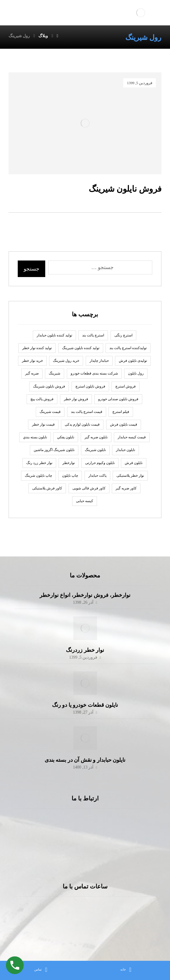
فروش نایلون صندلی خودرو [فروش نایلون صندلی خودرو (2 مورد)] (118, 399)
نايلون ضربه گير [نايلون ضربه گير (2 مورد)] (96, 437)
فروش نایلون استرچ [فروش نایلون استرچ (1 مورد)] (90, 386)
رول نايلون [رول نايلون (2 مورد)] (136, 373)
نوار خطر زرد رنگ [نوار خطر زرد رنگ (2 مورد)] (39, 463)
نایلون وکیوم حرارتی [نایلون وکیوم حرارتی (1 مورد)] (100, 463)
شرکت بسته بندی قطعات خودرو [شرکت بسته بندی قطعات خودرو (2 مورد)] (94, 373)
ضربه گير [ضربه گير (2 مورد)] (32, 373)
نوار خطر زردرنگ (85, 650)
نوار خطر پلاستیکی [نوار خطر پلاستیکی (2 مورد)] (130, 476)
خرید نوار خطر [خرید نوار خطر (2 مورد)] (32, 361)
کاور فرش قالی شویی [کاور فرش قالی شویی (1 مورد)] (89, 488)
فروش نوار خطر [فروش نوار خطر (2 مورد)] (76, 399)
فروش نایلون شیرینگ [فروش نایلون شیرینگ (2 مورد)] (49, 386)
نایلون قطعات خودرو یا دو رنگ (85, 705)
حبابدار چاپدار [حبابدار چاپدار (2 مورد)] (99, 361)
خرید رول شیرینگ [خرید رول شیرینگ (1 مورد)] (66, 361)
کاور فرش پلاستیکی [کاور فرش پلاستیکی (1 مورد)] (47, 488)
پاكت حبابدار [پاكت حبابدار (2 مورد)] (97, 476)
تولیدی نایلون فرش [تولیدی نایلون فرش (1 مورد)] (133, 361)
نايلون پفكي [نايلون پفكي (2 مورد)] (66, 437)
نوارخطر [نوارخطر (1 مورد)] (69, 463)
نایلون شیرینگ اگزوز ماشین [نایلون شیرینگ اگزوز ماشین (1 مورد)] (54, 450)
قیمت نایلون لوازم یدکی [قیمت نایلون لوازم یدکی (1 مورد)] (82, 424)
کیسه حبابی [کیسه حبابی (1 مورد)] (85, 501)
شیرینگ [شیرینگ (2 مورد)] (55, 373)
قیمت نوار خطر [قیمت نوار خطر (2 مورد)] (43, 424)
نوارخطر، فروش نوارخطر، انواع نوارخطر (85, 595)
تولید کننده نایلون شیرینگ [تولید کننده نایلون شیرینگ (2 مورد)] (81, 348)
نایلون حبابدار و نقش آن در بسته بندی (85, 760)
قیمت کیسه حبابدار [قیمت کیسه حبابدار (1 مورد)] (132, 437)
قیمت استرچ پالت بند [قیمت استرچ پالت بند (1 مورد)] (87, 412)
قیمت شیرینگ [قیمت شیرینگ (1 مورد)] (50, 412)
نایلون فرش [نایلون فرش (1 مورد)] (134, 463)
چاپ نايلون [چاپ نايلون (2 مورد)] (70, 476)
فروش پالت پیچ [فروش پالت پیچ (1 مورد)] (42, 399)
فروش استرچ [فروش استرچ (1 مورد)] (126, 386)
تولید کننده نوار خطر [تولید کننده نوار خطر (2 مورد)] (37, 348)
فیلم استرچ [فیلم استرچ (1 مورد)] (121, 412)
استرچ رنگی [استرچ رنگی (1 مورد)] (123, 335)
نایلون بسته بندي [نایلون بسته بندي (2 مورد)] (35, 437)
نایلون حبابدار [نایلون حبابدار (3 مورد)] (126, 450)
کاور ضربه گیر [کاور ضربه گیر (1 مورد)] (126, 488)
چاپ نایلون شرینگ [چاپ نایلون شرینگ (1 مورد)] (38, 476)
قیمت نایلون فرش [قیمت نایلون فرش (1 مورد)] (124, 424)
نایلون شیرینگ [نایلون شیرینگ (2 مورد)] (95, 450)
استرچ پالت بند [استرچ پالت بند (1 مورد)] (93, 335)
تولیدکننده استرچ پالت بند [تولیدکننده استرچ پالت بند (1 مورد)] (128, 348)
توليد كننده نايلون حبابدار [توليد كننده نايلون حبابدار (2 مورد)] (54, 335)
